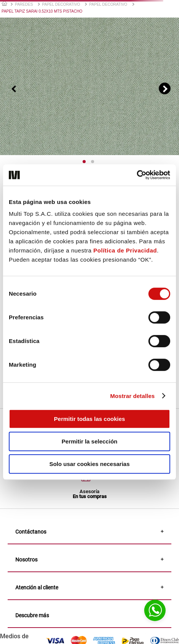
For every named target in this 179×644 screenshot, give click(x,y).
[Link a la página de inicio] (4, 4)
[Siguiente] (165, 88)
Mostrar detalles (133, 396)
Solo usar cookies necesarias (89, 464)
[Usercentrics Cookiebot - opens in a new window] (137, 175)
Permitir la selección (89, 441)
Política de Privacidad (125, 250)
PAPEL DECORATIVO (61, 4)
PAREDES (24, 4)
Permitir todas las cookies (89, 419)
